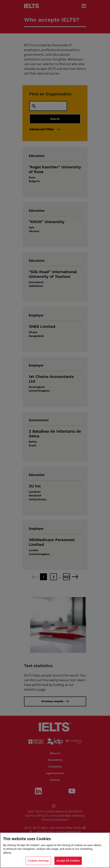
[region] (55, 850)
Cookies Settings (38, 861)
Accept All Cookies (68, 861)
